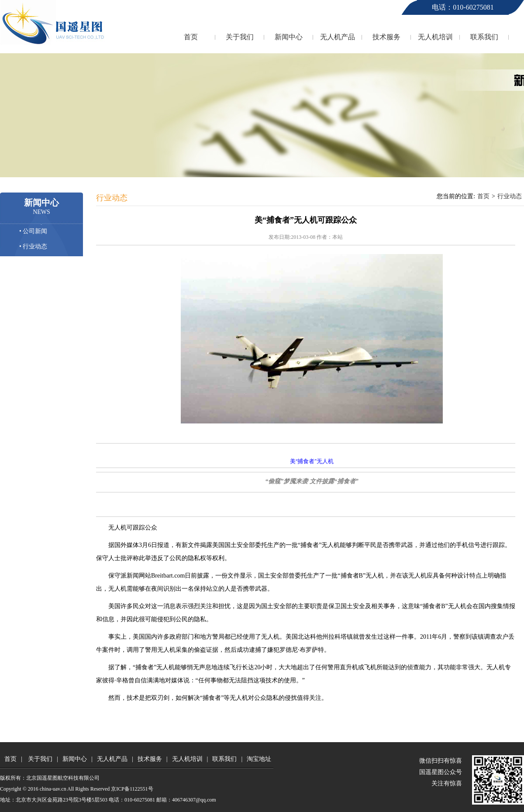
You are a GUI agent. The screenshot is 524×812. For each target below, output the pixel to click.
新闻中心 (289, 37)
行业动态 (510, 196)
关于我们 (240, 37)
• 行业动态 (33, 246)
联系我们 (484, 37)
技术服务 (386, 37)
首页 (191, 37)
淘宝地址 (259, 759)
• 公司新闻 (33, 231)
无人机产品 (338, 37)
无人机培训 (435, 37)
